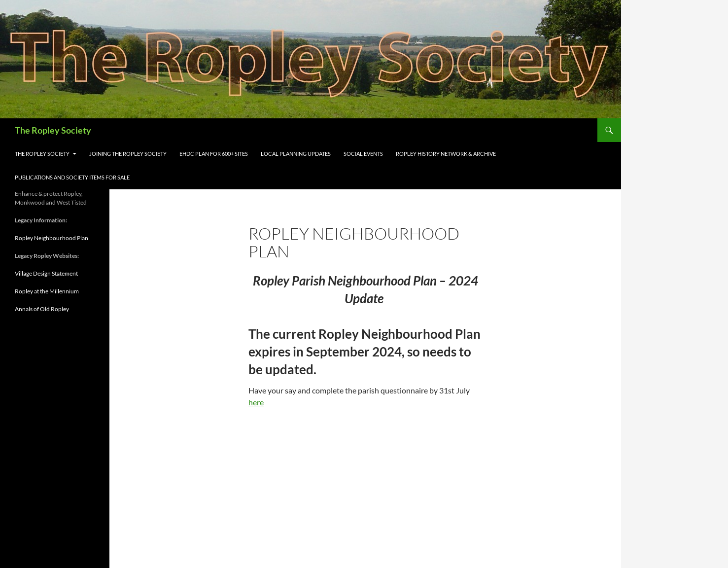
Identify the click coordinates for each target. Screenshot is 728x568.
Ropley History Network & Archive (446, 154)
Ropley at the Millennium (47, 291)
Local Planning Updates (296, 154)
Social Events (363, 154)
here (256, 402)
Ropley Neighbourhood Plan (52, 238)
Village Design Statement (46, 273)
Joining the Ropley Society (128, 154)
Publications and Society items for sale (72, 177)
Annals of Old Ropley (42, 309)
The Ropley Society (53, 130)
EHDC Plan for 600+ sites (214, 154)
